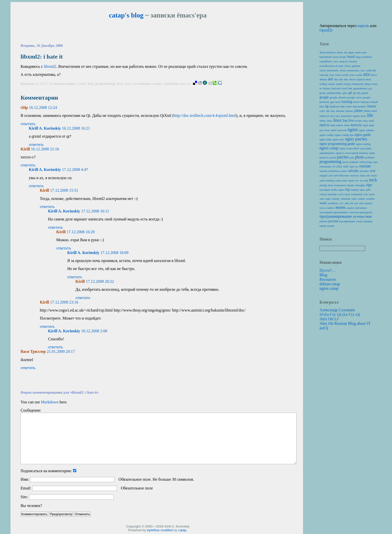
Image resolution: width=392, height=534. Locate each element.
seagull (323, 175)
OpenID (326, 30)
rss (357, 166)
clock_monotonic (329, 70)
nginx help (325, 139)
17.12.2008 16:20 (80, 232)
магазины (361, 208)
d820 (367, 75)
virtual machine (328, 194)
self (330, 175)
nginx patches (356, 139)
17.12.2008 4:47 (75, 170)
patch (333, 157)
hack (338, 102)
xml (127, 84)
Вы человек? (31, 506)
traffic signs (337, 190)
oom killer (366, 148)
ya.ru (322, 208)
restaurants (325, 166)
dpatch (361, 79)
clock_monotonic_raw (352, 70)
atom (358, 52)
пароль (363, 26)
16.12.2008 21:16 (45, 149)
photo (359, 157)
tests (330, 185)
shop (363, 175)
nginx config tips (344, 135)
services (354, 175)
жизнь (340, 207)
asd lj (324, 328)
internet (340, 111)
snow (374, 175)
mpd (371, 125)
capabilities (326, 61)
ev (321, 88)
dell (330, 79)
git (350, 93)
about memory (328, 52)
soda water (341, 180)
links (329, 121)
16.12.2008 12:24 (43, 107)
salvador (364, 171)
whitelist (346, 199)
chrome (353, 61)
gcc (370, 88)
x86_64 (349, 203)
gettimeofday (334, 93)
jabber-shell (370, 111)
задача (350, 208)
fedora (327, 88)
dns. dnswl (350, 79)
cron (352, 75)
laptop (356, 116)
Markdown (50, 402)
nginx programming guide (337, 144)
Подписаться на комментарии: (46, 471)
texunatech (340, 185)
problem (370, 157)
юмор (323, 226)
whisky (335, 199)
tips (369, 185)
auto (364, 52)
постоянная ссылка (147, 84)
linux (337, 120)
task (366, 180)
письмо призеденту (361, 212)
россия (333, 221)
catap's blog (126, 15)
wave (372, 194)
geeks (323, 93)
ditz (336, 79)
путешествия (362, 217)
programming (105, 84)
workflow (333, 203)
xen (356, 203)
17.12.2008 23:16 (64, 302)
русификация (347, 221)
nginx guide (363, 135)
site (368, 175)
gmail (365, 93)
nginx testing (363, 144)
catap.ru (343, 61)
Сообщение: (31, 410)
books (343, 57)
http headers (359, 106)
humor (372, 106)
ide (328, 111)
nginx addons (366, 130)
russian (365, 166)
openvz (340, 153)
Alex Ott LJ (329, 319)
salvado (353, 171)
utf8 (368, 190)
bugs (359, 57)
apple (351, 52)
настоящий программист (334, 212)
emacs (332, 84)
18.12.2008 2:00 (94, 331)
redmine (354, 162)
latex (363, 116)
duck (368, 79)
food (344, 88)
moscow (356, 125)
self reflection (341, 175)
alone (340, 52)
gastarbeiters (361, 88)
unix (362, 190)
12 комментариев (62, 84)
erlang (347, 84)
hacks (356, 102)
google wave (355, 97)
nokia (342, 148)
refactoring (366, 162)
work (323, 203)
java (332, 116)
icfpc (322, 111)
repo (375, 162)
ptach (345, 162)
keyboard (346, 116)
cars (335, 61)
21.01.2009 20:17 (61, 351)
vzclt (341, 194)
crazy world (342, 75)
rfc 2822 (337, 166)
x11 (341, 203)
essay (374, 84)
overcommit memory (356, 153)
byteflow (153, 530)
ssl (361, 180)
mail (371, 121)
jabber (358, 111)
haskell (374, 102)
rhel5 (346, 166)
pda (352, 157)
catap (182, 530)
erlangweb (357, 84)
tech (120, 84)
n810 (333, 130)
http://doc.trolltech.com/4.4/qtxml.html (205, 115)
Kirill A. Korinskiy (45, 128)
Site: (24, 497)
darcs (374, 75)
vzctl (347, 194)
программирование (336, 216)
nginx (353, 130)
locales (358, 121)
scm (372, 171)
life (370, 115)
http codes (346, 106)
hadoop (365, 102)
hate (91, 84)
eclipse (323, 84)
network (342, 130)
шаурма (368, 221)
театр (359, 221)
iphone (349, 111)
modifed (166, 530)
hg (327, 106)
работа (323, 221)
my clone (325, 130)
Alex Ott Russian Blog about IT (345, 323)
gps (332, 102)
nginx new (338, 139)
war (366, 194)
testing (323, 185)
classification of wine (331, 66)
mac (366, 121)
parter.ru (324, 157)
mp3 (365, 125)
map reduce (337, 125)
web (322, 199)
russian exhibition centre (333, 171)
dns (341, 79)
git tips (357, 93)
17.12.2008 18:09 (114, 253)
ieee (333, 111)
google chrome (338, 97)
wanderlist (357, 194)
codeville (371, 70)
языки (331, 226)
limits (323, 121)
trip (347, 190)
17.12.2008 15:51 (64, 190)
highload (334, 106)
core (332, 75)
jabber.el (324, 116)
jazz (338, 116)
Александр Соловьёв (337, 310)
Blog (323, 275)
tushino (355, 190)
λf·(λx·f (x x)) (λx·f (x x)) (340, 314)
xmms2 (368, 203)
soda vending (327, 180)
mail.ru (324, 125)
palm (372, 153)
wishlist (370, 199)
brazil (351, 57)
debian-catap (330, 284)
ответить (28, 124)
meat (347, 125)
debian (323, 79)
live (351, 120)
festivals (336, 88)
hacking (347, 102)
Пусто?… (328, 270)
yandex (330, 208)
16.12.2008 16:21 (76, 128)
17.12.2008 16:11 (95, 211)
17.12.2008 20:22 (100, 281)
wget (328, 199)
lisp (345, 120)
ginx (345, 93)
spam (351, 180)
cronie (359, 75)
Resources (328, 279)
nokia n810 (353, 148)
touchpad (325, 190)
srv (357, 180)
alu (345, 52)
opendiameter (327, 153)
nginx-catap (329, 148)
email (339, 84)
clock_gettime (352, 66)
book (336, 57)
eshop (367, 84)
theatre (351, 185)
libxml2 (50, 66)
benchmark (326, 57)
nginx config (327, 135)
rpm (352, 166)
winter (361, 199)
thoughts (361, 185)
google (324, 97)
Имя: (25, 479)
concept (324, 75)
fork (350, 88)
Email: (26, 488)
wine (354, 199)
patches (343, 157)
